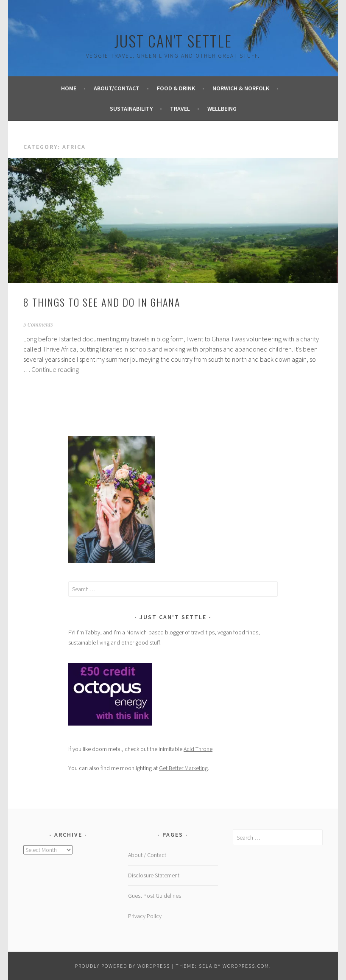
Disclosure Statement (154, 875)
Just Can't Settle (173, 40)
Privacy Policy (145, 916)
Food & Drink (176, 88)
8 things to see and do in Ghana (102, 302)
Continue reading (55, 369)
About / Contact (147, 855)
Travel (180, 109)
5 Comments (38, 325)
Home (69, 88)
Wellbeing (222, 109)
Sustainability (131, 109)
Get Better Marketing (183, 768)
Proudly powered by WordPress (123, 966)
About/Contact (117, 88)
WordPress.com (246, 966)
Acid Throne (198, 749)
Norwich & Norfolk (241, 88)
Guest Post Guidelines (155, 896)
